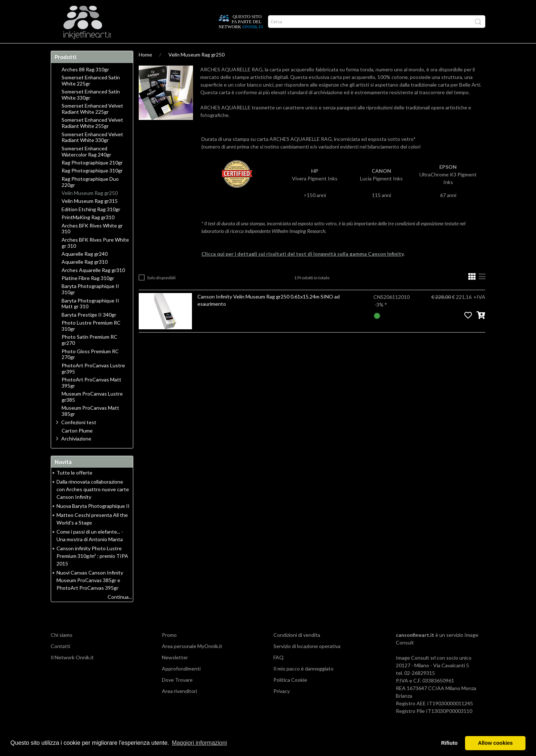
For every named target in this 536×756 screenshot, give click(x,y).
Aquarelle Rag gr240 (85, 268)
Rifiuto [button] (449, 743)
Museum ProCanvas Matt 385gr (90, 425)
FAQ (279, 671)
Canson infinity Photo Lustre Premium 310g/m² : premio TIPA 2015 (92, 570)
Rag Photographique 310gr (92, 185)
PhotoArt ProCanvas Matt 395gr (91, 397)
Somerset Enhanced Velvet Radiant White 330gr (92, 152)
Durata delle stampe (155, 50)
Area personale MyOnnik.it (192, 660)
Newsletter (175, 671)
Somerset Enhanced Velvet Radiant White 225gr (92, 123)
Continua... (120, 611)
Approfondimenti (100, 50)
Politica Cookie (290, 694)
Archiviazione (76, 453)
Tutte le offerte (74, 487)
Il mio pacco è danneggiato (303, 683)
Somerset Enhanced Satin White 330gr (91, 109)
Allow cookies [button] (495, 743)
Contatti (60, 660)
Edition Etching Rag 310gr (91, 224)
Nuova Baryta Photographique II (93, 520)
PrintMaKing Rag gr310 (88, 231)
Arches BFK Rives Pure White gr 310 (95, 257)
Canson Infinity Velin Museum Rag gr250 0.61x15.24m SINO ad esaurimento (269, 314)
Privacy (282, 705)
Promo (230, 50)
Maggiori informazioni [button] (199, 743)
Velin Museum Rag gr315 (90, 215)
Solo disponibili (161, 292)
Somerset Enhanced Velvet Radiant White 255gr (92, 137)
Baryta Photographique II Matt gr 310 (90, 318)
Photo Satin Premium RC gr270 (89, 354)
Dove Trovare (177, 694)
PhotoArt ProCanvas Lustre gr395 (93, 383)
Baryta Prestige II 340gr (89, 329)
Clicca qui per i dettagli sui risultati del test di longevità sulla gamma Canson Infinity (302, 268)
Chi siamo (62, 649)
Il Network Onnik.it (72, 671)
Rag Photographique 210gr (92, 177)
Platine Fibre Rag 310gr (88, 292)
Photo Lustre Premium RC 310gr (91, 340)
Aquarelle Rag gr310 (85, 276)
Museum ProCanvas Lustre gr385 (92, 411)
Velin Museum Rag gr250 (196, 69)
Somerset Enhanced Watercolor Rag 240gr (86, 166)
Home (62, 50)
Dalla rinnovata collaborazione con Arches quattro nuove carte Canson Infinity (93, 503)
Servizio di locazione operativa (307, 660)
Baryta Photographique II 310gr (90, 303)
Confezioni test (79, 436)
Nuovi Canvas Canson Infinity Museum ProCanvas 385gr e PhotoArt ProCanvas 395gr (90, 594)
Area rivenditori (179, 705)
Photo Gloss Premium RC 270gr (90, 369)
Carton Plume (77, 445)
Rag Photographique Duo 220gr (90, 196)
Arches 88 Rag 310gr (85, 84)
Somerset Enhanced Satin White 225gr (91, 95)
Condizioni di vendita (297, 649)
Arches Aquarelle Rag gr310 (93, 284)
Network (201, 50)
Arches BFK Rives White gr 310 (92, 243)
